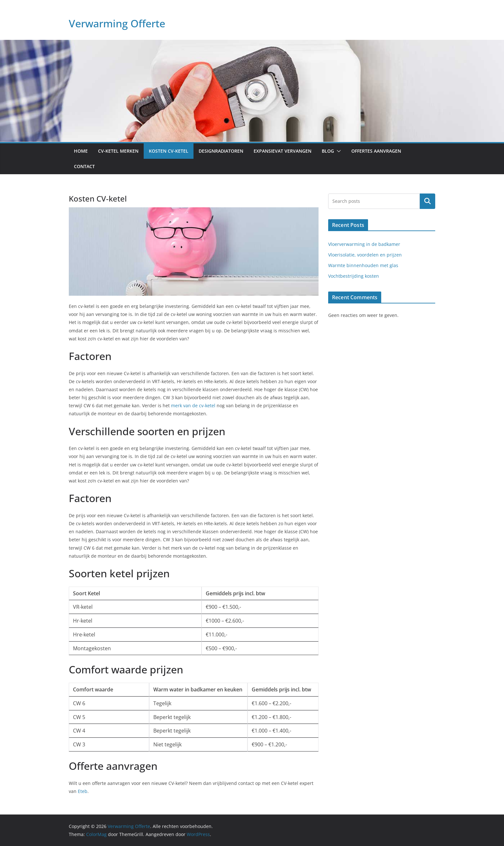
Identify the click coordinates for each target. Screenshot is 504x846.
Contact (84, 166)
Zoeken (428, 201)
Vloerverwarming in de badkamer (364, 244)
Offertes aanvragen (376, 151)
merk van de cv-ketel (193, 405)
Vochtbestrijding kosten (354, 276)
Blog (328, 151)
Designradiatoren (221, 151)
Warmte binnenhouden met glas (363, 265)
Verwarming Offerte (117, 23)
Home (81, 151)
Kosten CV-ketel (169, 151)
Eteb (83, 791)
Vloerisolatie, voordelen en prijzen (365, 255)
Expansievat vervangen (283, 151)
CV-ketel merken (118, 151)
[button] (337, 151)
